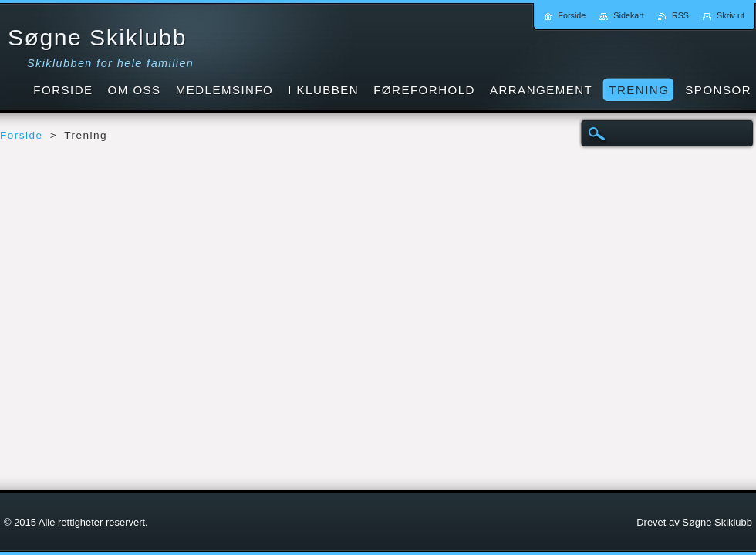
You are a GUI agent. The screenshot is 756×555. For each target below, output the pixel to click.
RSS (680, 15)
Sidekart (629, 15)
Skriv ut (731, 15)
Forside (21, 135)
